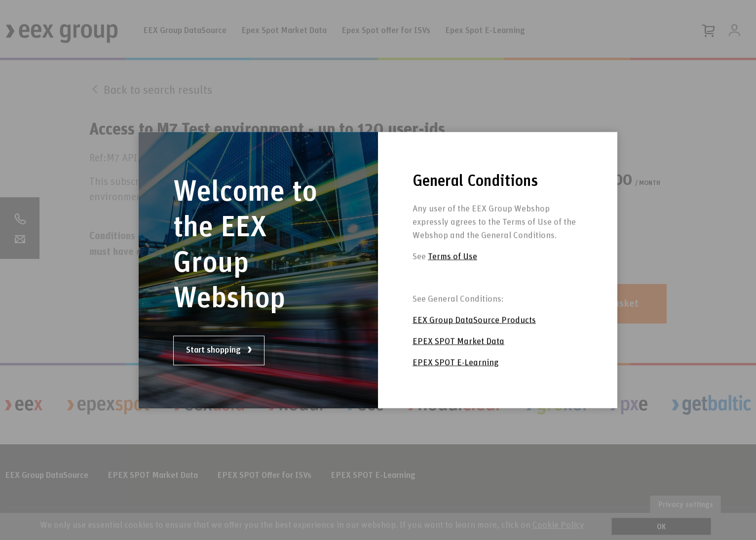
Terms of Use (453, 269)
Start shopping (219, 350)
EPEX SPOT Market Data (458, 354)
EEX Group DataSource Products (474, 333)
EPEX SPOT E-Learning (455, 375)
